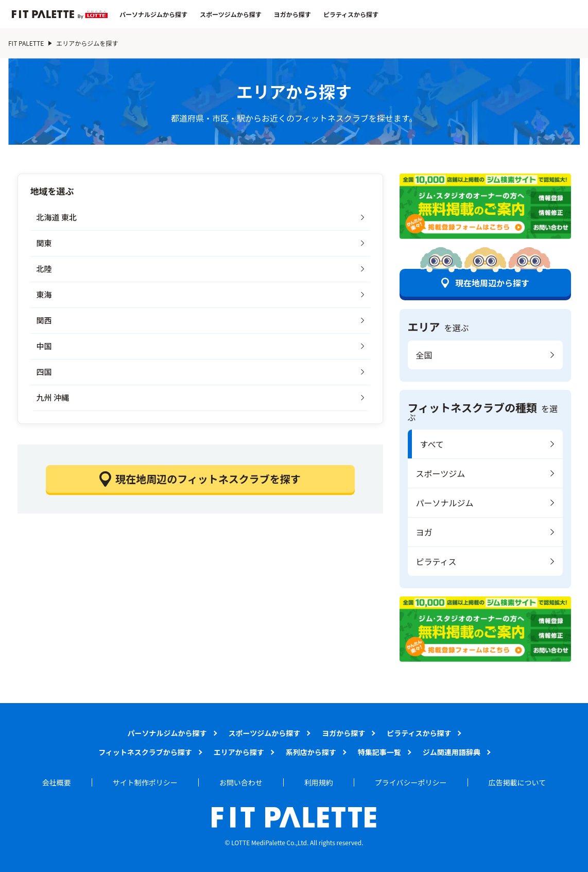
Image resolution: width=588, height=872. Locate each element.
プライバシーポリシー (411, 782)
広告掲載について (517, 782)
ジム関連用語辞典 (452, 752)
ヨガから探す (292, 14)
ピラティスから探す (351, 14)
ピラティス (436, 561)
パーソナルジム (445, 503)
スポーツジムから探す (231, 14)
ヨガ (424, 532)
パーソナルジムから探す (153, 14)
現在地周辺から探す (492, 283)
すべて (432, 444)
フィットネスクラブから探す (145, 752)
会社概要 (57, 782)
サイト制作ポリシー (145, 782)
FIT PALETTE (26, 43)
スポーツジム (441, 473)
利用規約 (319, 782)
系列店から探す (311, 752)
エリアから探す (239, 752)
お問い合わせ (241, 782)
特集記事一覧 (379, 752)
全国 (424, 355)
